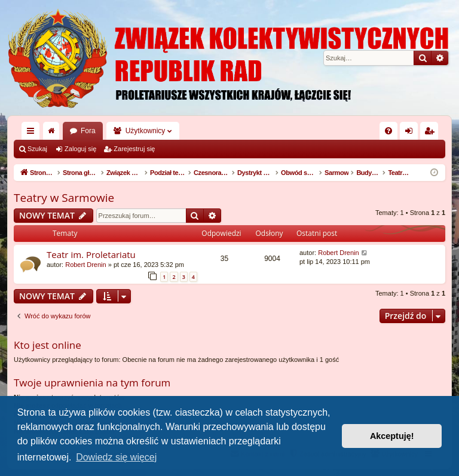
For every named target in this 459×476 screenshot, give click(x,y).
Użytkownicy (146, 131)
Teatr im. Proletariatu (91, 254)
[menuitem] (388, 131)
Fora (88, 131)
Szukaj (37, 149)
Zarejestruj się (134, 149)
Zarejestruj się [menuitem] (432, 133)
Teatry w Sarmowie (64, 198)
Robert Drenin (85, 265)
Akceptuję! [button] (392, 436)
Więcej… (33, 133)
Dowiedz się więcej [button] (116, 457)
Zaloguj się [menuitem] (411, 133)
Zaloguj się (80, 149)
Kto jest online (48, 345)
